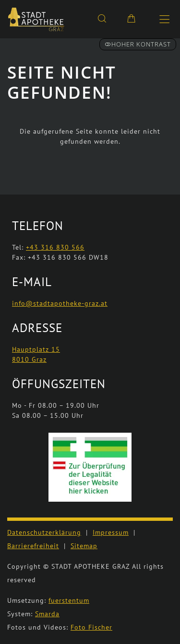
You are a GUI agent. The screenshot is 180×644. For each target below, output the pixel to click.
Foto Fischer (91, 627)
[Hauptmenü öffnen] (164, 19)
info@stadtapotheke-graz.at (60, 303)
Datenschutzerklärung (44, 532)
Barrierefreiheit (33, 546)
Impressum (111, 532)
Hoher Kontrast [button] (138, 44)
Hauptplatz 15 (36, 349)
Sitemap (84, 546)
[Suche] (102, 18)
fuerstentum (69, 600)
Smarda (47, 614)
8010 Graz (29, 359)
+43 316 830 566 (55, 247)
